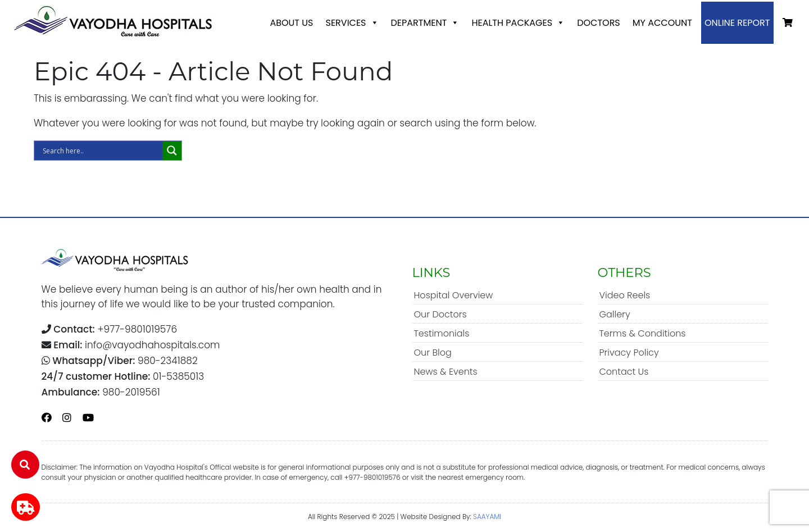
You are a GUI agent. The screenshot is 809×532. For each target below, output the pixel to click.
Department (425, 23)
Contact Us (624, 372)
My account (662, 23)
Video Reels (625, 295)
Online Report (737, 23)
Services (352, 23)
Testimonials (442, 333)
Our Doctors (440, 314)
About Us (291, 23)
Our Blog (433, 353)
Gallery (615, 314)
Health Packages (518, 23)
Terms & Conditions (643, 333)
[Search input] (101, 151)
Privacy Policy (629, 353)
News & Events (446, 372)
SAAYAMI (487, 517)
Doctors (599, 23)
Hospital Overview (454, 295)
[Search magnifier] (172, 151)
